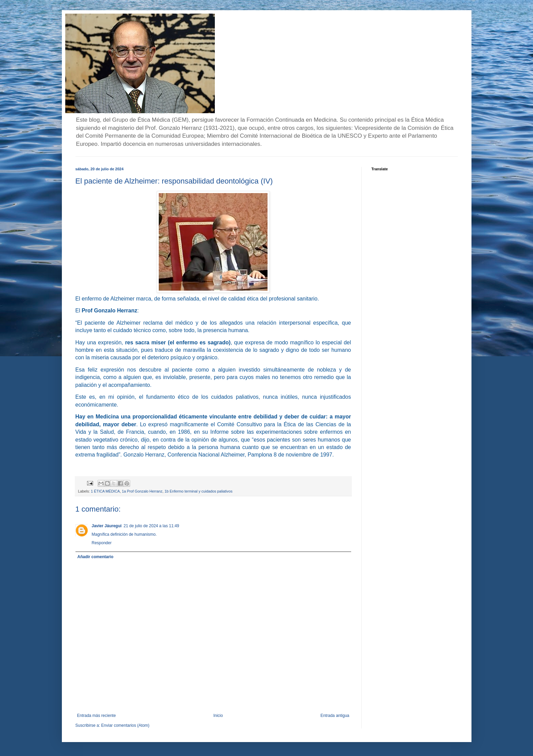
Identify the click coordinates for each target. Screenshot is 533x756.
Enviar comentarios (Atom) (125, 725)
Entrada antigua (335, 716)
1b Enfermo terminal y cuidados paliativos (199, 491)
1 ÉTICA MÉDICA (105, 491)
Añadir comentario (96, 557)
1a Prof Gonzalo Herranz (142, 491)
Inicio (218, 716)
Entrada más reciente (97, 716)
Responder (102, 543)
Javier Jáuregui (107, 526)
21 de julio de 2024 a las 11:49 (151, 526)
